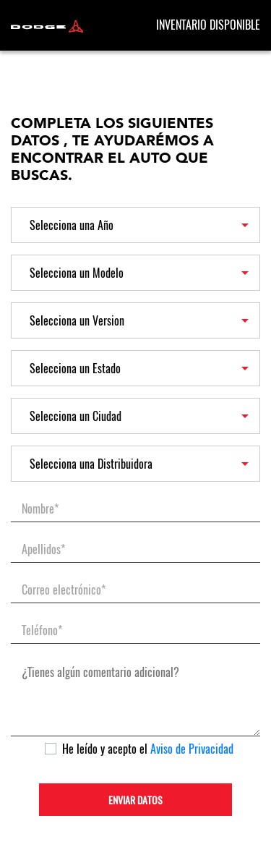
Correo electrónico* (64, 590)
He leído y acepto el (148, 749)
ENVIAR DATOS (135, 800)
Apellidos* (43, 549)
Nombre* (40, 509)
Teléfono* (42, 630)
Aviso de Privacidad (192, 749)
